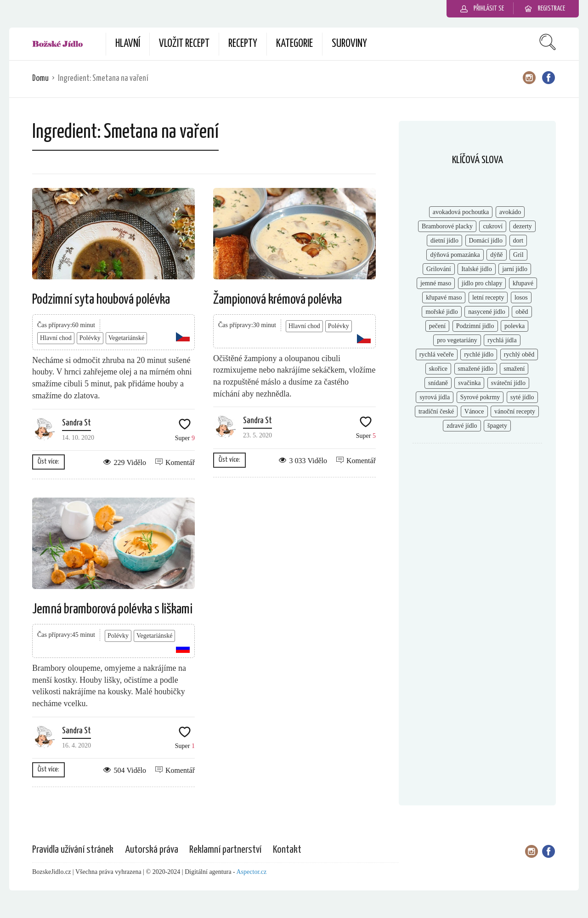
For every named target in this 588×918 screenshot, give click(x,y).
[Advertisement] (477, 600)
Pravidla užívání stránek (73, 850)
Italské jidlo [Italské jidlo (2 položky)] (477, 269)
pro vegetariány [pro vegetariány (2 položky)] (457, 340)
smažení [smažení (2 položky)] (514, 369)
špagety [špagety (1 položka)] (497, 426)
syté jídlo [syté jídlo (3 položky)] (522, 397)
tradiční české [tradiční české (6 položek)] (436, 411)
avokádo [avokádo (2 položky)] (510, 212)
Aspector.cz (252, 872)
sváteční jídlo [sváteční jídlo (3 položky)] (508, 383)
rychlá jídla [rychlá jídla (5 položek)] (502, 340)
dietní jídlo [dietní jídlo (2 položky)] (444, 241)
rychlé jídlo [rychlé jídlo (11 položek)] (479, 354)
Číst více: (48, 462)
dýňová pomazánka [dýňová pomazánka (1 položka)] (455, 255)
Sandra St (76, 423)
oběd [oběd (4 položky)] (522, 312)
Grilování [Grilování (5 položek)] (439, 269)
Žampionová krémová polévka (277, 300)
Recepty (243, 44)
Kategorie (294, 44)
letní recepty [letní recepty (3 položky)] (488, 297)
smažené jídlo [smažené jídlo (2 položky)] (476, 369)
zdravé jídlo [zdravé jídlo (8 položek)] (462, 426)
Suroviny (349, 44)
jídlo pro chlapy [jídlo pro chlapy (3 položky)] (482, 283)
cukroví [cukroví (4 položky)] (493, 226)
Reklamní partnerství (225, 850)
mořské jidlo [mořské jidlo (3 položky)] (441, 312)
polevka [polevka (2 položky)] (514, 326)
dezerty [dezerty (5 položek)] (523, 226)
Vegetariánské (127, 338)
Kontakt (287, 850)
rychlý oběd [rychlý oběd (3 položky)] (519, 354)
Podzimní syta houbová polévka (101, 300)
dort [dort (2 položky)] (518, 241)
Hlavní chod (56, 338)
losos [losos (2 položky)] (521, 297)
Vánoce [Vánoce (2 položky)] (474, 411)
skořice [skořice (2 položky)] (438, 369)
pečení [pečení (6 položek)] (438, 326)
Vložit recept (184, 44)
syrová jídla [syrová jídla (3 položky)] (435, 397)
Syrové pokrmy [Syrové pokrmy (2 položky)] (480, 397)
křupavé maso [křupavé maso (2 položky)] (444, 297)
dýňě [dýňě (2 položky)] (496, 255)
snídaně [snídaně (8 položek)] (438, 383)
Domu (40, 78)
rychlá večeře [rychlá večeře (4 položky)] (437, 354)
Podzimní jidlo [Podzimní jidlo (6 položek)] (475, 326)
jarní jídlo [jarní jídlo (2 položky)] (515, 269)
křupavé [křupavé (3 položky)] (523, 283)
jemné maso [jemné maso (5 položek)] (436, 283)
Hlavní (128, 44)
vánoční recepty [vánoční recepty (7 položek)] (515, 411)
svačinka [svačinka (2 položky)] (469, 383)
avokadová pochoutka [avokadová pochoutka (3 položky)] (461, 212)
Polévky (90, 338)
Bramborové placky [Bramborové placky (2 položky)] (447, 226)
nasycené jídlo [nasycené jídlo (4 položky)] (486, 312)
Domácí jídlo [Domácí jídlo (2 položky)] (486, 241)
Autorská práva (152, 850)
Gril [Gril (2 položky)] (518, 255)
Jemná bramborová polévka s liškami (112, 609)
